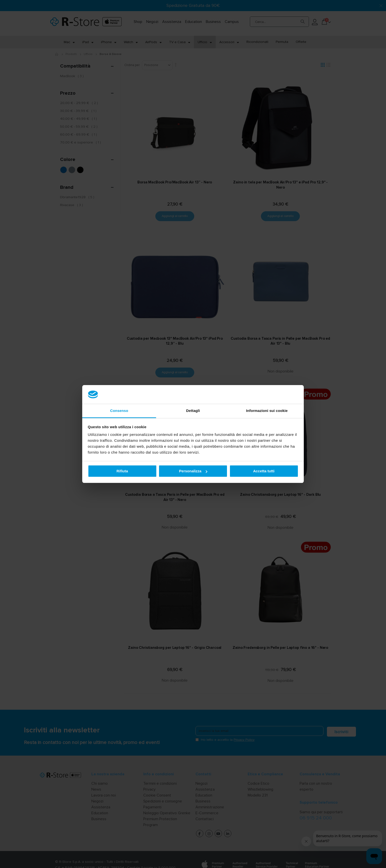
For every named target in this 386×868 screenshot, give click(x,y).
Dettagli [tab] (193, 411)
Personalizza (193, 471)
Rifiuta (122, 471)
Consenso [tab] (119, 411)
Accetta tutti (264, 471)
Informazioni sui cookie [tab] (267, 411)
